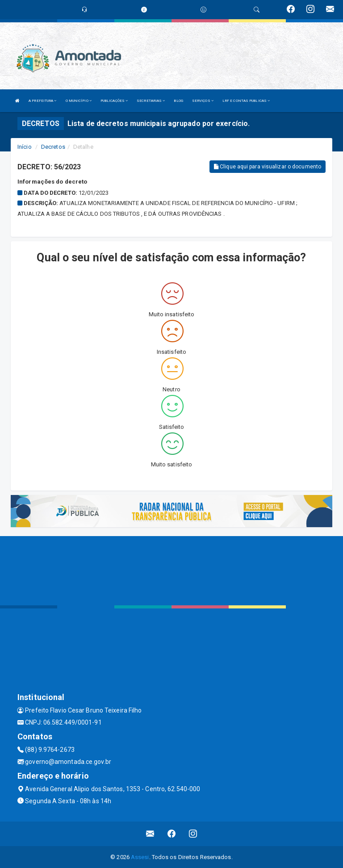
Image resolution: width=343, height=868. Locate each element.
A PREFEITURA (42, 101)
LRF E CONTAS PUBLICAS (246, 101)
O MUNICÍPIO (79, 101)
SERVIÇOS (203, 101)
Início (25, 147)
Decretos (53, 147)
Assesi (140, 857)
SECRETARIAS (151, 101)
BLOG (178, 101)
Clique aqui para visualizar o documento (268, 167)
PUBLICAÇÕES (114, 101)
